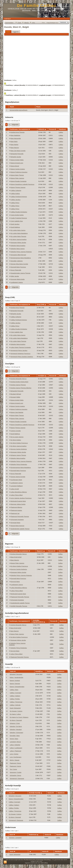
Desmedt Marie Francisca (18, 267)
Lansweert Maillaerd (17, 486)
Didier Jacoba (15, 276)
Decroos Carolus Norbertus (19, 449)
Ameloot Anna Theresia (18, 132)
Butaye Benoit (15, 166)
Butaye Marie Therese (17, 175)
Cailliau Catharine (16, 191)
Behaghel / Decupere (16, 674)
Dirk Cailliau (44, 863)
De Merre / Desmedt (16, 720)
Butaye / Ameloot (15, 681)
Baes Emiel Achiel (16, 557)
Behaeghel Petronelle (17, 154)
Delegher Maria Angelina (18, 246)
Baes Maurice (15, 148)
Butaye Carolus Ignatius (18, 169)
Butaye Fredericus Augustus (19, 172)
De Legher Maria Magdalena (19, 233)
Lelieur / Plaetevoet (15, 751)
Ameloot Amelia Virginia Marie (19, 382)
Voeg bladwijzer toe (52, 23)
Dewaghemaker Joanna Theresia (20, 273)
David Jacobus (15, 224)
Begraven (41, 551)
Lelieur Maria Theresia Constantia (21, 347)
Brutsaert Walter (15, 397)
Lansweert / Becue (15, 742)
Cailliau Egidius (15, 194)
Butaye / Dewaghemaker (17, 687)
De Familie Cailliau (36, 6)
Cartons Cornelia (16, 431)
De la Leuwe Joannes (17, 437)
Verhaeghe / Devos (15, 775)
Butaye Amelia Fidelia (17, 160)
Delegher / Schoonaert (16, 733)
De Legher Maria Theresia (18, 236)
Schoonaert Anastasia (17, 520)
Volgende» (15, 125)
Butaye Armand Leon (17, 163)
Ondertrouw (34, 835)
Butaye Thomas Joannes (18, 187)
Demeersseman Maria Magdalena (21, 258)
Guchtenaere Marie (16, 480)
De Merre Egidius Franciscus (19, 443)
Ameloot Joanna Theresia (18, 385)
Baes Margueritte (16, 138)
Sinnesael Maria (15, 523)
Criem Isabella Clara (17, 221)
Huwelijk (39, 671)
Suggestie (16, 32)
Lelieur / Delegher (15, 745)
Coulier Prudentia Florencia (19, 218)
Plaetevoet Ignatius (16, 510)
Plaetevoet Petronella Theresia (20, 517)
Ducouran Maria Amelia (18, 279)
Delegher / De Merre (16, 726)
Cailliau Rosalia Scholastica (19, 212)
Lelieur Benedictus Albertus (19, 492)
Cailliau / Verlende (15, 705)
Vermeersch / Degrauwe (17, 779)
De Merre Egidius (16, 440)
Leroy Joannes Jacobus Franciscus (21, 498)
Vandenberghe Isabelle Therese (20, 529)
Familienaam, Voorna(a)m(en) (20, 129)
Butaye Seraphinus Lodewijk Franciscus (22, 184)
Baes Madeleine (15, 135)
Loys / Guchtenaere (16, 757)
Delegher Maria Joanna (18, 249)
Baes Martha (14, 145)
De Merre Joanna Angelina (19, 240)
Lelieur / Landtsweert (16, 748)
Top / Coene (13, 769)
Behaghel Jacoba (16, 157)
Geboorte (42, 129)
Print (43, 23)
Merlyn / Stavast (15, 760)
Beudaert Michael (16, 394)
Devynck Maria (15, 582)
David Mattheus (15, 227)
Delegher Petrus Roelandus (19, 464)
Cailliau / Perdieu (15, 699)
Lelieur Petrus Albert (17, 495)
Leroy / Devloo (14, 754)
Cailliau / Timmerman (16, 702)
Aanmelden (9, 23)
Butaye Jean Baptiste (17, 412)
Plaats (8, 32)
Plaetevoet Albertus (16, 507)
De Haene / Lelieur (15, 714)
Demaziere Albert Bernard (18, 255)
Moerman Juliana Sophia (18, 504)
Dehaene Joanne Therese (18, 455)
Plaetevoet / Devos (15, 763)
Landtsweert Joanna (17, 282)
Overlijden (42, 376)
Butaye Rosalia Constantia (18, 181)
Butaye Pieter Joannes (17, 178)
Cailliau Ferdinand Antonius (19, 197)
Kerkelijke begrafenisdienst (39, 621)
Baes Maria (14, 142)
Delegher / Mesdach (16, 730)
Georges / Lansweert (15, 838)
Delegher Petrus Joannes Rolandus (21, 252)
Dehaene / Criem (15, 723)
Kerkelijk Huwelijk (36, 793)
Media (27, 23)
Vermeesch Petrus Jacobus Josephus (22, 357)
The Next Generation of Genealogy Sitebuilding (37, 860)
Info (33, 23)
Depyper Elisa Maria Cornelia (19, 264)
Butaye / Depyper (15, 684)
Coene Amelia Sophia (17, 215)
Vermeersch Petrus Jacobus (19, 351)
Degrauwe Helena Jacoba (18, 243)
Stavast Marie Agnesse (17, 526)
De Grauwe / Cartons (16, 711)
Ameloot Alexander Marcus (18, 379)
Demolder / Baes (15, 736)
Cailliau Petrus (15, 203)
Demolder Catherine (17, 261)
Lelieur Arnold (15, 489)
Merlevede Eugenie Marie (18, 501)
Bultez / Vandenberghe (16, 677)
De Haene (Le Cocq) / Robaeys (19, 717)
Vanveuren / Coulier (16, 772)
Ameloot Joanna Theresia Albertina (21, 388)
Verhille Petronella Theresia (19, 606)
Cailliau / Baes (14, 690)
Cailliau (61, 132)
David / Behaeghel (15, 708)
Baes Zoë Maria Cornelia (18, 151)
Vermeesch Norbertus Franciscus (20, 354)
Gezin (13, 671)
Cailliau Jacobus (15, 200)
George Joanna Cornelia (18, 477)
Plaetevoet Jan (15, 513)
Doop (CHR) (41, 305)
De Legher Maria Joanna (18, 230)
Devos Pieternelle (16, 270)
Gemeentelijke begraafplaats (18, 110)
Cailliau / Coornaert (15, 693)
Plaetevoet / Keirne (15, 766)
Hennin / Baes (14, 739)
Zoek (19, 23)
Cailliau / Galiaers (15, 696)
